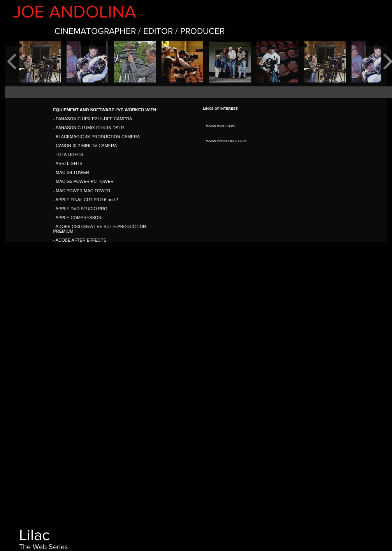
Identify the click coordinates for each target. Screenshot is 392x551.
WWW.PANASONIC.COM (226, 141)
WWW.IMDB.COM (221, 126)
